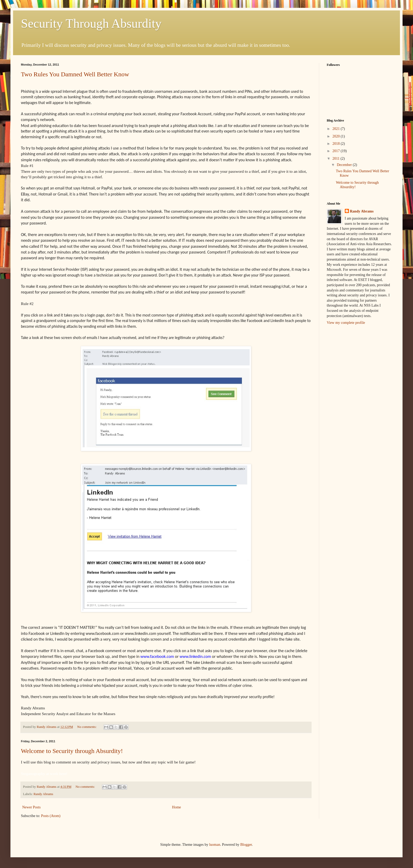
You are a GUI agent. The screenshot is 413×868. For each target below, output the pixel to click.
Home (176, 807)
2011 (337, 159)
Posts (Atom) (51, 816)
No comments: (87, 727)
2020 (337, 136)
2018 (337, 144)
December (345, 165)
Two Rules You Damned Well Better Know (75, 74)
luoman (215, 845)
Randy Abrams (43, 794)
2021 (337, 129)
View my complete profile (346, 323)
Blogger (246, 845)
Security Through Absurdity (91, 23)
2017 (337, 151)
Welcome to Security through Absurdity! (72, 751)
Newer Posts (31, 807)
